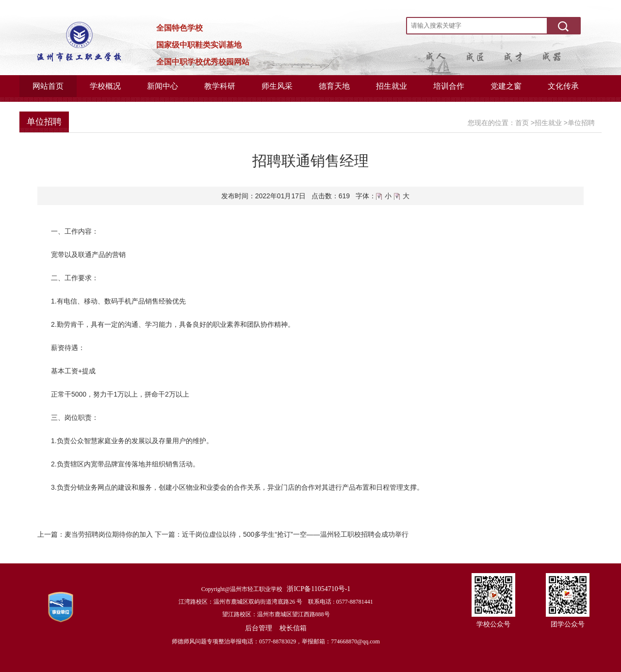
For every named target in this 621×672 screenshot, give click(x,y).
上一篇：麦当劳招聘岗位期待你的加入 (95, 534)
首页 (522, 123)
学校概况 (105, 86)
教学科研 (220, 86)
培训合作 (449, 86)
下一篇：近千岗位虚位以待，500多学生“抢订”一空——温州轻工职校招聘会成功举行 (282, 534)
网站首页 (48, 86)
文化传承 (563, 86)
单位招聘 (581, 123)
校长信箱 (293, 628)
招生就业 (392, 86)
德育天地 (334, 86)
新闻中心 (163, 86)
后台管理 (259, 628)
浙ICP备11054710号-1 (319, 589)
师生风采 (277, 86)
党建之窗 (506, 86)
